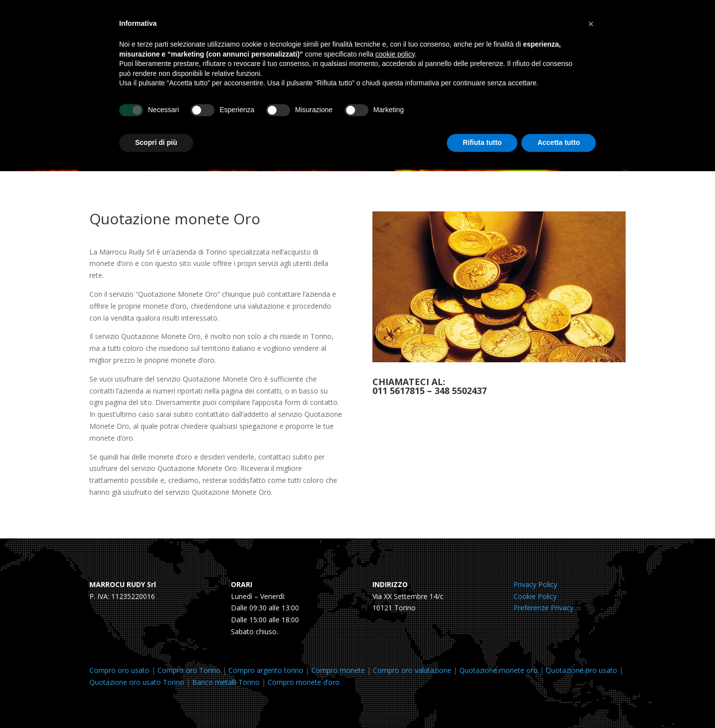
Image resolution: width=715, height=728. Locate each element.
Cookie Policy (535, 596)
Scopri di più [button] (156, 142)
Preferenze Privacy (543, 608)
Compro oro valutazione (412, 670)
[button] (591, 24)
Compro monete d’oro (304, 682)
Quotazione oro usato (581, 670)
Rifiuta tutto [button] (482, 142)
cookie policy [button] (395, 54)
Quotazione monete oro (499, 670)
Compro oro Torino (189, 670)
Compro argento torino (266, 670)
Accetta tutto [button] (559, 142)
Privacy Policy (535, 584)
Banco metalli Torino (226, 682)
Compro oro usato (119, 670)
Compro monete (338, 670)
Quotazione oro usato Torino (137, 682)
